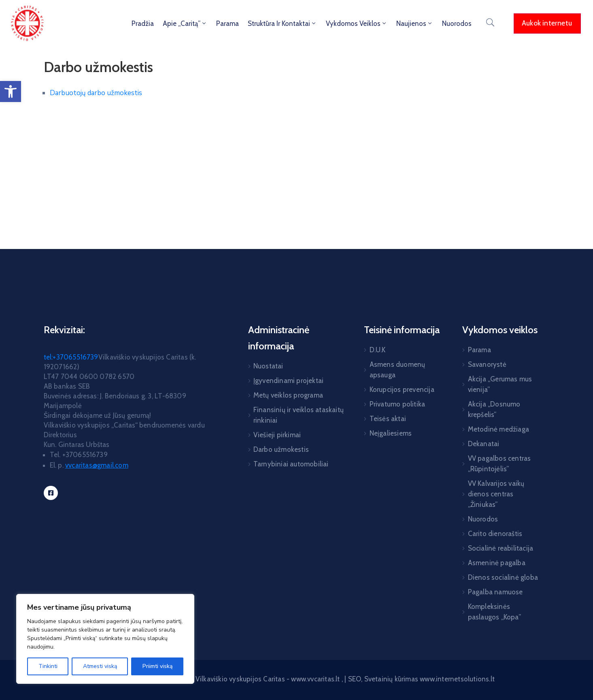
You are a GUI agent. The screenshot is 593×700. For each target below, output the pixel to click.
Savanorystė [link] (487, 364)
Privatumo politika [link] (397, 404)
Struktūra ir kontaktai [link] (282, 23)
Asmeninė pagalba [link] (497, 563)
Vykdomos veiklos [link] (357, 23)
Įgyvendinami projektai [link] (288, 381)
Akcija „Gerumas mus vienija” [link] (500, 384)
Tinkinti (48, 666)
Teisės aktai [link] (388, 419)
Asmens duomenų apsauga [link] (397, 370)
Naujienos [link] (415, 23)
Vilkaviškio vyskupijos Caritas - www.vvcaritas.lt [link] (269, 679)
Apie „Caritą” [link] (185, 23)
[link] (11, 91)
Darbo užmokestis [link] (281, 449)
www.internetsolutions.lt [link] (457, 679)
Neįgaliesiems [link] (391, 433)
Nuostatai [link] (268, 366)
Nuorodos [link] (457, 23)
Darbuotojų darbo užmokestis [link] (97, 93)
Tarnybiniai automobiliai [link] (291, 464)
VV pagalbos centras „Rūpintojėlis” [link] (499, 464)
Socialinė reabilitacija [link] (501, 548)
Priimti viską (157, 666)
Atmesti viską (100, 666)
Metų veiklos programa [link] (288, 395)
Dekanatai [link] (484, 444)
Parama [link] (227, 23)
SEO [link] (355, 679)
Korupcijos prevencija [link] (402, 389)
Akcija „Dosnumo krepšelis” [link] (494, 409)
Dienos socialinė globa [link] (503, 577)
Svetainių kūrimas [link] (391, 679)
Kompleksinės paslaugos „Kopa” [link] (494, 612)
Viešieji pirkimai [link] (277, 435)
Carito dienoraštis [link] (495, 534)
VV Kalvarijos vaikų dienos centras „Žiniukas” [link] (496, 494)
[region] (105, 639)
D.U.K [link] (378, 350)
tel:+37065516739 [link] (71, 357)
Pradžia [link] (143, 23)
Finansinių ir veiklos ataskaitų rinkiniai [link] (299, 415)
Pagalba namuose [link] (495, 592)
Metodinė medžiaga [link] (498, 429)
